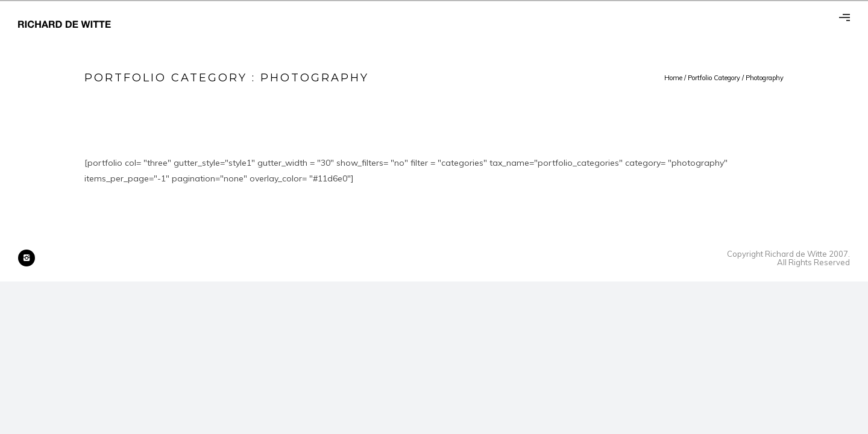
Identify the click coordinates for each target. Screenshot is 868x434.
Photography (765, 78)
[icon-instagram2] (27, 258)
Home (673, 78)
